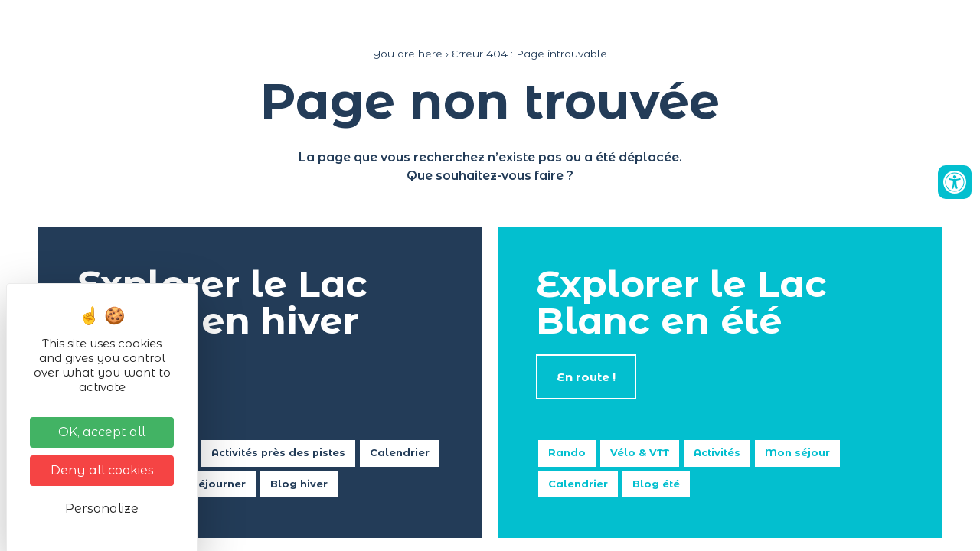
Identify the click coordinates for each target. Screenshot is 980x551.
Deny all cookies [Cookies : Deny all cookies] (102, 470)
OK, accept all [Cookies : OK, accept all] (102, 432)
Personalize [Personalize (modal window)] (102, 509)
